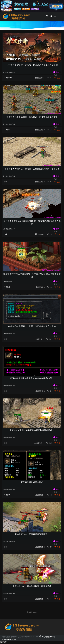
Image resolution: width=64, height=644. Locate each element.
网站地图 (44, 637)
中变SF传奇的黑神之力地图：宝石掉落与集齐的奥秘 (32, 326)
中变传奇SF (8, 78)
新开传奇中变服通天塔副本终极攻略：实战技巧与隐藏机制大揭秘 (32, 223)
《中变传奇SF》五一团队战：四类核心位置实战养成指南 (32, 65)
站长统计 (4, 642)
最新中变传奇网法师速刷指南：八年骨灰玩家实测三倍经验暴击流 (32, 275)
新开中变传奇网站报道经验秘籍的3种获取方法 (32, 378)
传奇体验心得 (9, 124)
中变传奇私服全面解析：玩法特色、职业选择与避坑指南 (32, 117)
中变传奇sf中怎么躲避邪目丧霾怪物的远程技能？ (32, 430)
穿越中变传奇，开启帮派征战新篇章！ (32, 534)
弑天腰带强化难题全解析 (32, 482)
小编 (6, 182)
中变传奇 (7, 130)
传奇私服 (8, 282)
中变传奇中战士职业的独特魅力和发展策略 (32, 586)
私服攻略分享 (9, 72)
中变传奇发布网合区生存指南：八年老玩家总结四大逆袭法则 (32, 169)
